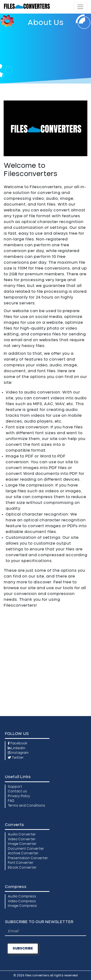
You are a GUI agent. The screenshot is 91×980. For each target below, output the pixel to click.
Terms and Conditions (26, 806)
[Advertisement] (45, 54)
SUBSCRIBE (23, 949)
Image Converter (22, 844)
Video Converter (22, 839)
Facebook (18, 744)
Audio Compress (22, 897)
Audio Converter (22, 835)
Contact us (17, 791)
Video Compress (22, 901)
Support (15, 787)
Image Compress (22, 906)
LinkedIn (17, 748)
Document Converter (26, 849)
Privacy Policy (19, 796)
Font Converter (21, 863)
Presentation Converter (28, 858)
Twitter (16, 758)
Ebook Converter (22, 868)
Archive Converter (23, 853)
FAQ (11, 801)
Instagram (18, 753)
